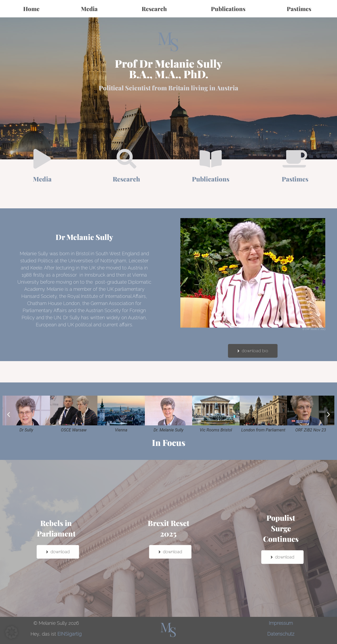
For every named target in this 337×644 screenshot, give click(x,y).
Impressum (281, 623)
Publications (228, 9)
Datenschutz (281, 634)
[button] (9, 414)
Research (156, 9)
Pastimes (300, 9)
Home (31, 9)
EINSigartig (70, 634)
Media (91, 9)
